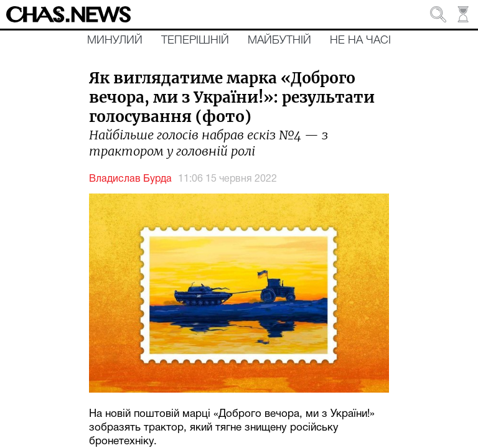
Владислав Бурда (130, 179)
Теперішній (195, 40)
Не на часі (360, 40)
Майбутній (279, 40)
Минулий (115, 40)
